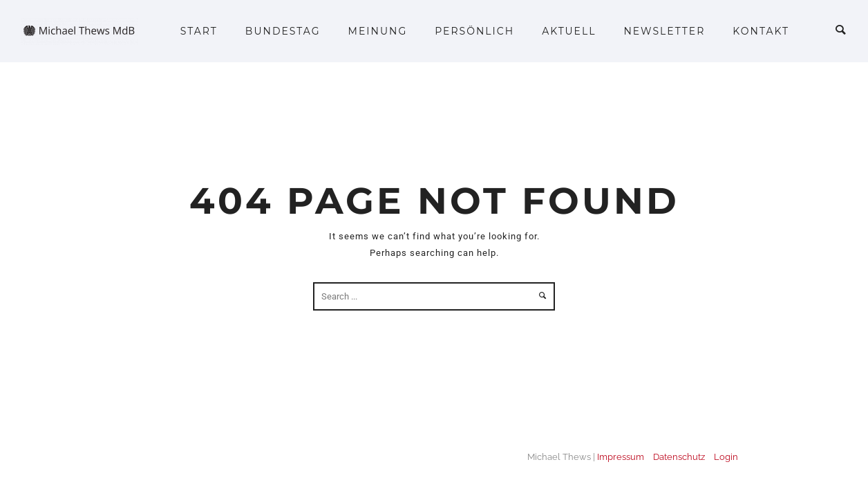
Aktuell (569, 31)
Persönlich (474, 31)
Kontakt (761, 31)
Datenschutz (679, 457)
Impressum (621, 457)
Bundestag (283, 31)
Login (726, 457)
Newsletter (664, 31)
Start (199, 31)
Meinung (378, 31)
